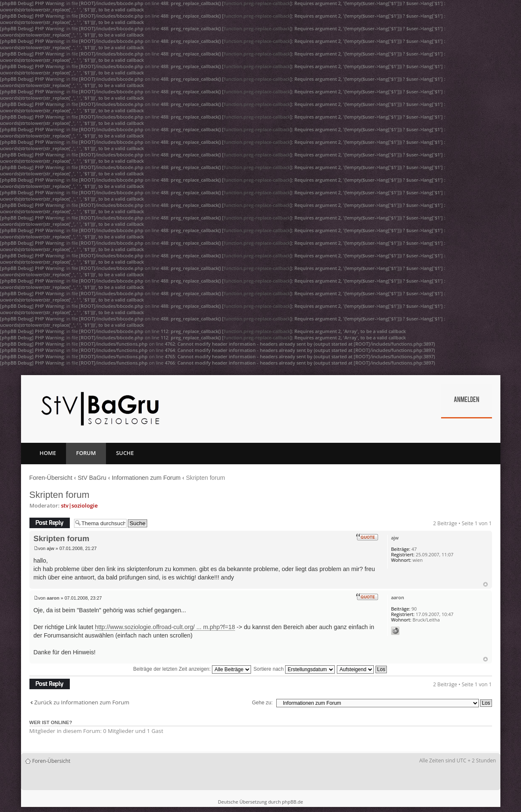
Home (48, 453)
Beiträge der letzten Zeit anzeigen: (192, 669)
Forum (86, 453)
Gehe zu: (262, 703)
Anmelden (467, 400)
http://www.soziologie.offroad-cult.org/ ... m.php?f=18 (165, 627)
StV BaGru (92, 478)
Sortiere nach (294, 669)
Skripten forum (60, 495)
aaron (53, 598)
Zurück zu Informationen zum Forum (82, 702)
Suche (125, 453)
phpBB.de (292, 802)
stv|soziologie (79, 505)
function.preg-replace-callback (257, 3)
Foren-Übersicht (51, 478)
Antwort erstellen (50, 523)
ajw (50, 548)
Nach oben (485, 584)
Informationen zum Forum (146, 478)
